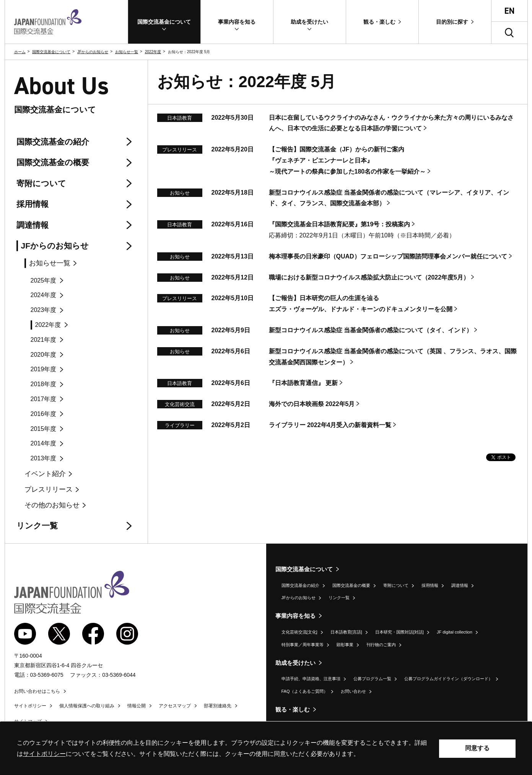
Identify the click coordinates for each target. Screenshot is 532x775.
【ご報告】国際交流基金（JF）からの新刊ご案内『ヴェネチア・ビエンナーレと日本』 (347, 160)
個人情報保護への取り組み (87, 706)
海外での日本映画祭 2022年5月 (312, 404)
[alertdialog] (266, 748)
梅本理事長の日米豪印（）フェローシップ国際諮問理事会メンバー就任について (388, 256)
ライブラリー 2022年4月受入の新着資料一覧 (330, 425)
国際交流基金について (51, 52)
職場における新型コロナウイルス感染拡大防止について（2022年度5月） (369, 277)
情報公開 (137, 706)
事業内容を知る (295, 616)
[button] (164, 22)
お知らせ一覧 (127, 52)
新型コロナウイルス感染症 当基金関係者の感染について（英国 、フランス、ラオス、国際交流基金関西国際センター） (393, 357)
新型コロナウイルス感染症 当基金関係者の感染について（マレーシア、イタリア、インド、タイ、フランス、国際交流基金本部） (389, 198)
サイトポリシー (30, 706)
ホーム (20, 52)
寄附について (396, 585)
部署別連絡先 (218, 706)
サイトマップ (28, 721)
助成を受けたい (295, 663)
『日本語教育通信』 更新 (303, 383)
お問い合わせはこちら (37, 691)
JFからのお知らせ (93, 52)
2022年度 (153, 52)
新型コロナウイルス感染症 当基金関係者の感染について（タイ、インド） (371, 330)
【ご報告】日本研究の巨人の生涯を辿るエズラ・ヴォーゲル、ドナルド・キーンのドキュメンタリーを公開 (361, 304)
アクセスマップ (175, 706)
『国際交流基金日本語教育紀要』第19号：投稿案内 (340, 224)
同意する (477, 748)
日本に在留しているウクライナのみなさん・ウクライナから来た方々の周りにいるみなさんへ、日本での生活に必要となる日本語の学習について (391, 123)
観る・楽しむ (293, 709)
